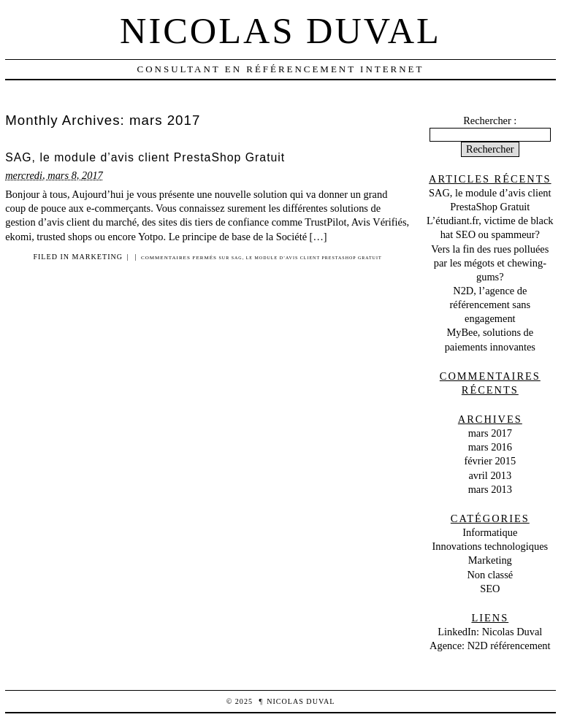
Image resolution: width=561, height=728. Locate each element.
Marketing (98, 257)
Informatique (490, 532)
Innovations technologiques (490, 546)
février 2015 (490, 461)
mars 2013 (490, 489)
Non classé (490, 575)
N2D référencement (509, 645)
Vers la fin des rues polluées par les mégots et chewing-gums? (490, 263)
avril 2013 (490, 475)
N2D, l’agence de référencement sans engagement (490, 304)
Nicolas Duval (280, 31)
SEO (490, 589)
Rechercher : (490, 120)
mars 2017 (490, 433)
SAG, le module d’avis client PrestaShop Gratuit (145, 157)
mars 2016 (490, 447)
